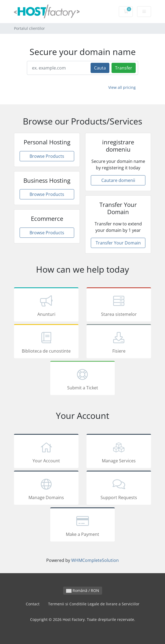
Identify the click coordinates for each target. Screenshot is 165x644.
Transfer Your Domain (118, 243)
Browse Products (47, 156)
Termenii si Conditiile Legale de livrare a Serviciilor (94, 604)
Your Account (46, 452)
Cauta (100, 68)
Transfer (124, 68)
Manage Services (119, 452)
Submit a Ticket (82, 379)
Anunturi (46, 305)
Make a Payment (82, 525)
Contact (33, 604)
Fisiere (119, 342)
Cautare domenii (118, 180)
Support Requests (119, 489)
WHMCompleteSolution (95, 560)
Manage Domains (46, 489)
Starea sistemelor (119, 305)
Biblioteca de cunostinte (46, 342)
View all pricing (122, 87)
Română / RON (83, 590)
